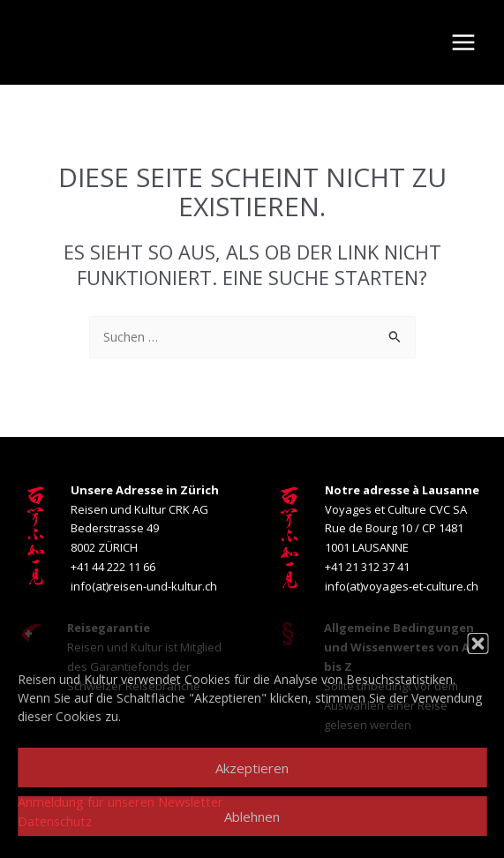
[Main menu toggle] (463, 42)
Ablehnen (252, 817)
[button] (478, 643)
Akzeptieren (252, 768)
